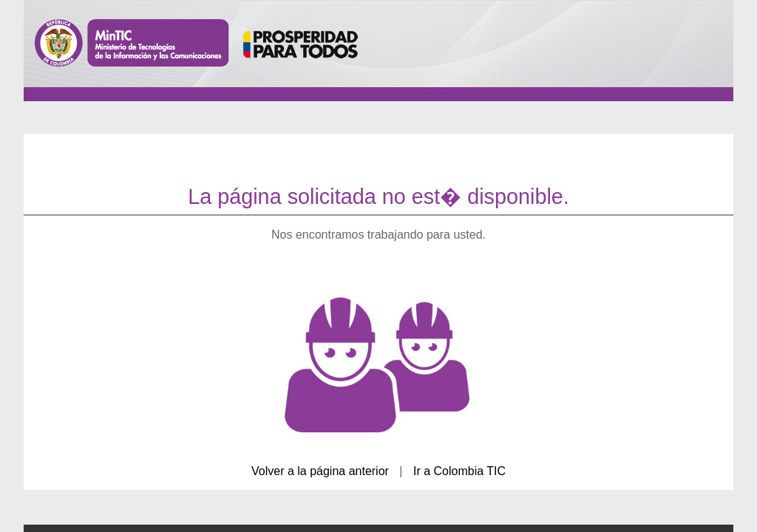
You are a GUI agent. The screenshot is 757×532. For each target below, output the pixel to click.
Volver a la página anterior (320, 471)
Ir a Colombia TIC (459, 471)
